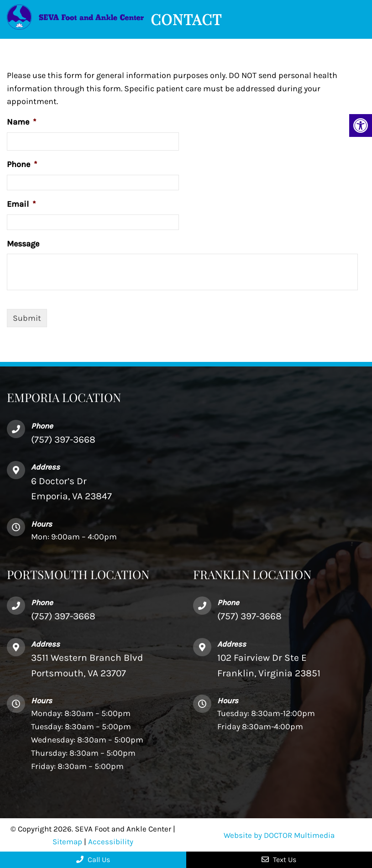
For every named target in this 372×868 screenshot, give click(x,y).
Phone (22, 164)
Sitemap (67, 842)
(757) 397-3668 (63, 616)
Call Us (93, 860)
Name (21, 122)
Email (21, 204)
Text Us (279, 860)
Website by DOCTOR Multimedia (279, 835)
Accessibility (111, 842)
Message (23, 244)
